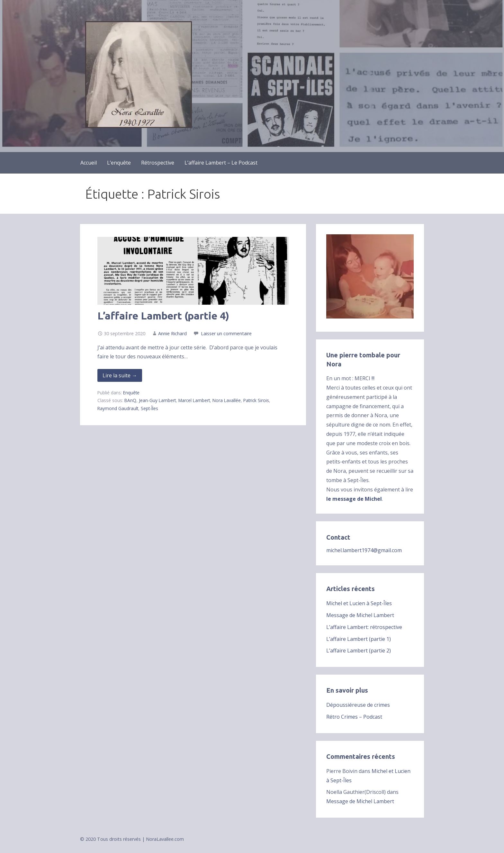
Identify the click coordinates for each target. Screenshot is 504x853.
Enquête (131, 393)
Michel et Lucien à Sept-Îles (359, 603)
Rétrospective (158, 163)
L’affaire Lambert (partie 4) (163, 316)
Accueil (89, 163)
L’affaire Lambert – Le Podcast (221, 163)
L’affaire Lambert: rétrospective (364, 627)
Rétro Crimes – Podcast (354, 717)
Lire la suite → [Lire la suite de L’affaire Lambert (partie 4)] (120, 375)
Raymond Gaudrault (118, 408)
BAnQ (130, 400)
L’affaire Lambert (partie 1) (359, 639)
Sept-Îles (149, 408)
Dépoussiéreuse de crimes (358, 705)
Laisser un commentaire (226, 333)
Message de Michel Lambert (360, 615)
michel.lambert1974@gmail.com (364, 550)
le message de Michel (354, 499)
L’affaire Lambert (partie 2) (359, 651)
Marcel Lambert (194, 400)
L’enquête (119, 163)
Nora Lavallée (227, 400)
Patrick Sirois (256, 400)
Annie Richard (172, 333)
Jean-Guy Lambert (157, 400)
